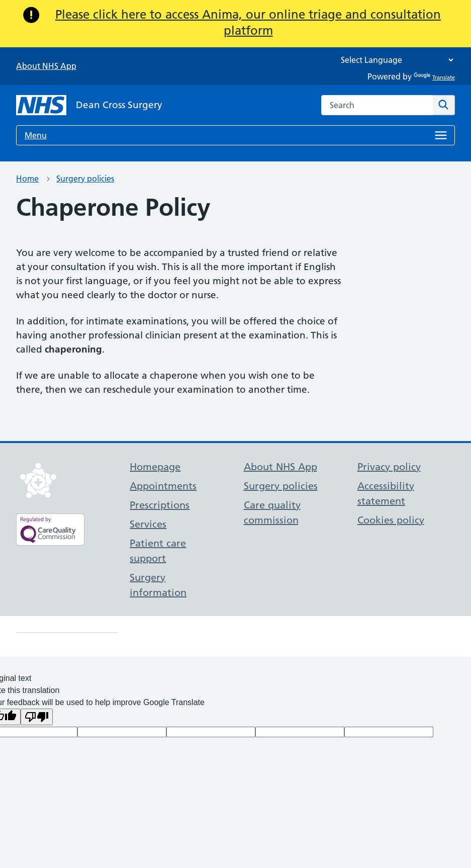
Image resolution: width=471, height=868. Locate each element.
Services (148, 524)
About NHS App (46, 66)
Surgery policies (85, 179)
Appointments (163, 486)
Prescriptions (160, 505)
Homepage (155, 467)
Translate (434, 77)
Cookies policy (391, 520)
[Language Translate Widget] (395, 60)
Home (27, 179)
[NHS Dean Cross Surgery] (89, 105)
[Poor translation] (37, 717)
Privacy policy (389, 467)
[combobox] (377, 105)
